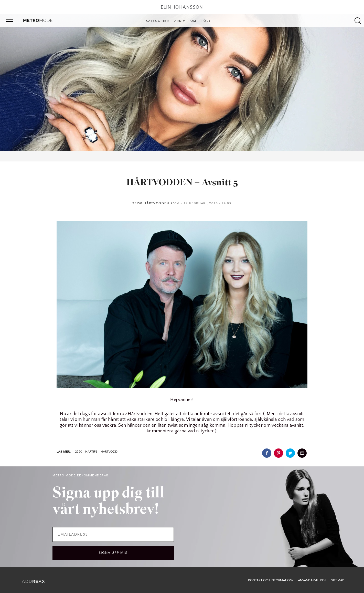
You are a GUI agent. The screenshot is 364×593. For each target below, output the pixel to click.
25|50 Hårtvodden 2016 (156, 203)
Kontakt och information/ (271, 580)
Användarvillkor (312, 580)
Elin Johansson (182, 7)
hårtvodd (109, 452)
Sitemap (338, 580)
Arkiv (180, 21)
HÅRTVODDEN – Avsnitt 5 (182, 183)
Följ (206, 21)
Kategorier (158, 21)
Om (193, 21)
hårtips (91, 452)
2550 (79, 452)
